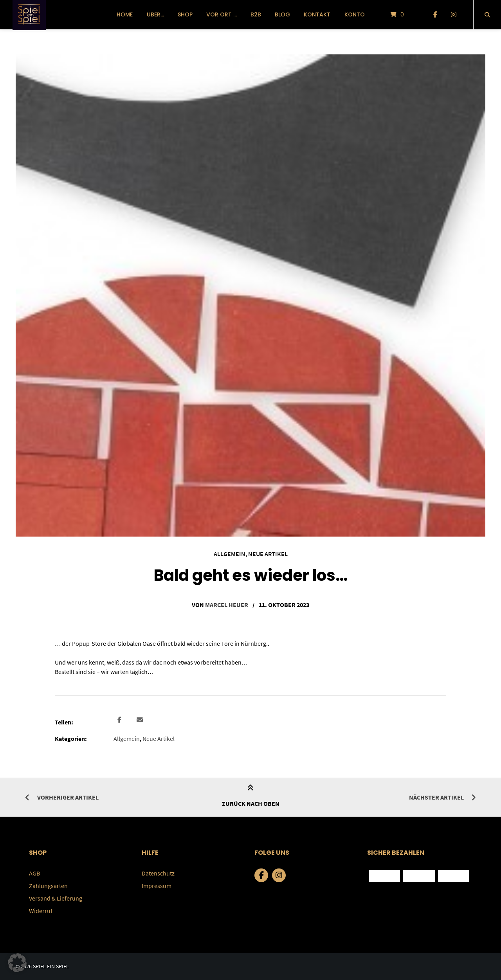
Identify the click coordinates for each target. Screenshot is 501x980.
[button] (120, 720)
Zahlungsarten (48, 886)
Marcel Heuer (227, 605)
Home (125, 14)
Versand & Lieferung (56, 898)
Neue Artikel (268, 554)
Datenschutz (158, 873)
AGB (34, 873)
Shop (185, 14)
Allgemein (230, 554)
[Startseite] (29, 15)
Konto (355, 14)
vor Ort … (222, 14)
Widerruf (41, 911)
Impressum (157, 886)
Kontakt (317, 14)
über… (155, 14)
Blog (282, 14)
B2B (256, 14)
